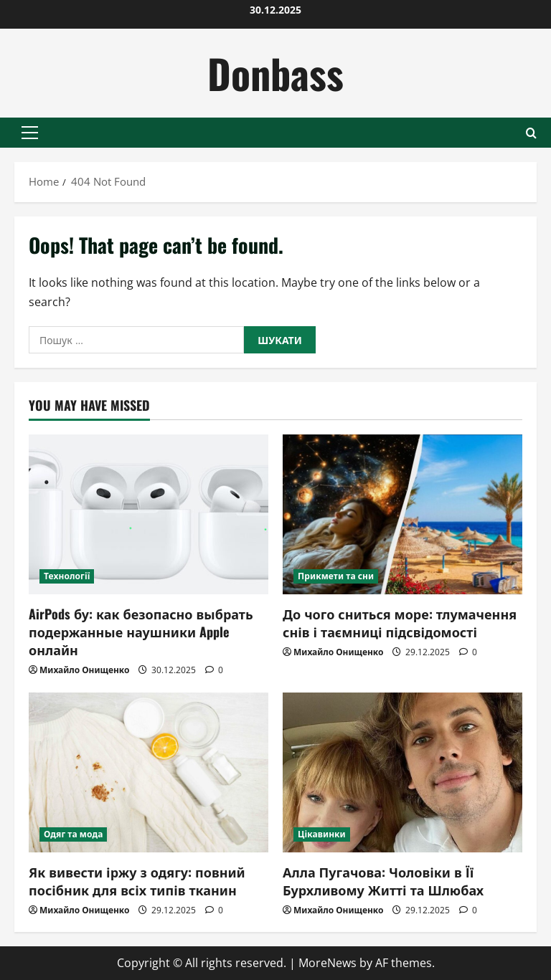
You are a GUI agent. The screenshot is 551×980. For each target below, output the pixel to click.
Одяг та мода (73, 834)
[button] (30, 133)
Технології (67, 576)
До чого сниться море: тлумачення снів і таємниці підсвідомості (400, 623)
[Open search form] (531, 133)
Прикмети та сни (336, 576)
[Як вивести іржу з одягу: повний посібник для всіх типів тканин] (149, 772)
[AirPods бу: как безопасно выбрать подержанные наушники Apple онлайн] (149, 514)
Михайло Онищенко (84, 670)
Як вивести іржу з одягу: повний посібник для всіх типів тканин (137, 881)
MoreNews (328, 963)
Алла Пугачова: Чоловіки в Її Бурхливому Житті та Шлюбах (383, 881)
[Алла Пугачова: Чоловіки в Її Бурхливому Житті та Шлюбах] (402, 772)
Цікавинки (322, 834)
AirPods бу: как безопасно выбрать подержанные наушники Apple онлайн (141, 632)
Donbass (275, 73)
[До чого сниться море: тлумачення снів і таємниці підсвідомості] (402, 514)
